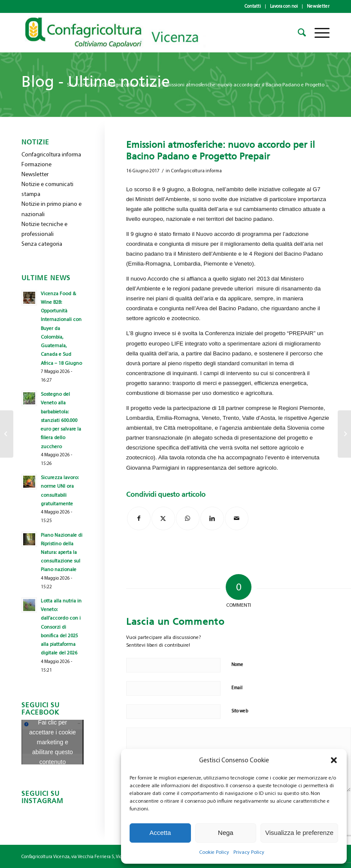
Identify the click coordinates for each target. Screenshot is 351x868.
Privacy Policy (249, 852)
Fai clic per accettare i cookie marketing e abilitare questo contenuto (53, 742)
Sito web (240, 711)
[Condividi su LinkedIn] (212, 518)
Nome (237, 665)
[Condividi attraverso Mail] (237, 518)
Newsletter (318, 6)
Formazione (36, 164)
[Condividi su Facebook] (139, 518)
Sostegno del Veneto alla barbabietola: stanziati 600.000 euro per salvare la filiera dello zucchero (61, 420)
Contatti (253, 6)
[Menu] (318, 33)
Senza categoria (42, 244)
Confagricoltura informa (196, 171)
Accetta (160, 833)
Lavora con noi (284, 6)
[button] (334, 760)
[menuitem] (253, 6)
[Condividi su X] (163, 518)
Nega (226, 833)
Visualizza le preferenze (299, 833)
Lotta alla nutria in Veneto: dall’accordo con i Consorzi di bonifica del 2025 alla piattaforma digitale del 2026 (61, 627)
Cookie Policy (214, 852)
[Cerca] (298, 33)
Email (237, 688)
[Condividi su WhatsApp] (188, 518)
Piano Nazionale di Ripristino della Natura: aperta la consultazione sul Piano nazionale (62, 552)
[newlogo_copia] (119, 33)
